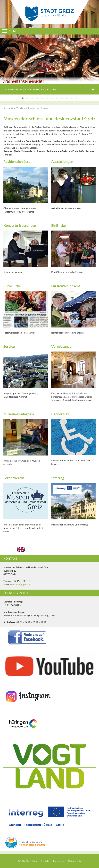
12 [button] (77, 98)
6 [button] (48, 98)
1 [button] (23, 98)
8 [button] (58, 98)
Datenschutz (75, 861)
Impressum (59, 861)
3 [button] (33, 98)
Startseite (8, 108)
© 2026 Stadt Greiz (28, 861)
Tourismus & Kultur (26, 108)
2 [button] (28, 98)
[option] (49, 66)
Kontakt (45, 861)
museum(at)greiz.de (21, 584)
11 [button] (72, 98)
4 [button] (38, 98)
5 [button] (43, 98)
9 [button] (62, 98)
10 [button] (67, 98)
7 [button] (53, 98)
